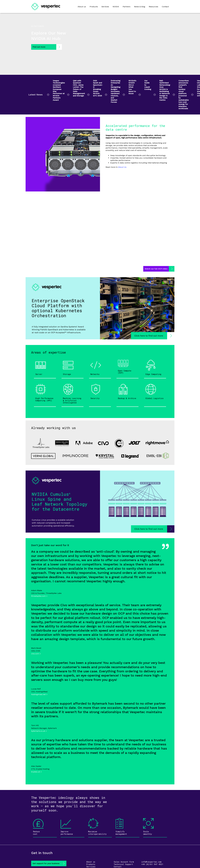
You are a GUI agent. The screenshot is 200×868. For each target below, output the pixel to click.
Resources (153, 7)
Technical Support (123, 864)
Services (105, 7)
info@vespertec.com (151, 862)
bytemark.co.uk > (39, 731)
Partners (127, 7)
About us (82, 7)
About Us (122, 167)
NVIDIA (116, 7)
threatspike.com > (39, 596)
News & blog (140, 7)
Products (94, 7)
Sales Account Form (124, 862)
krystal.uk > (36, 772)
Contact (165, 7)
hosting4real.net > (39, 694)
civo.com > (36, 654)
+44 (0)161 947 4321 (152, 864)
